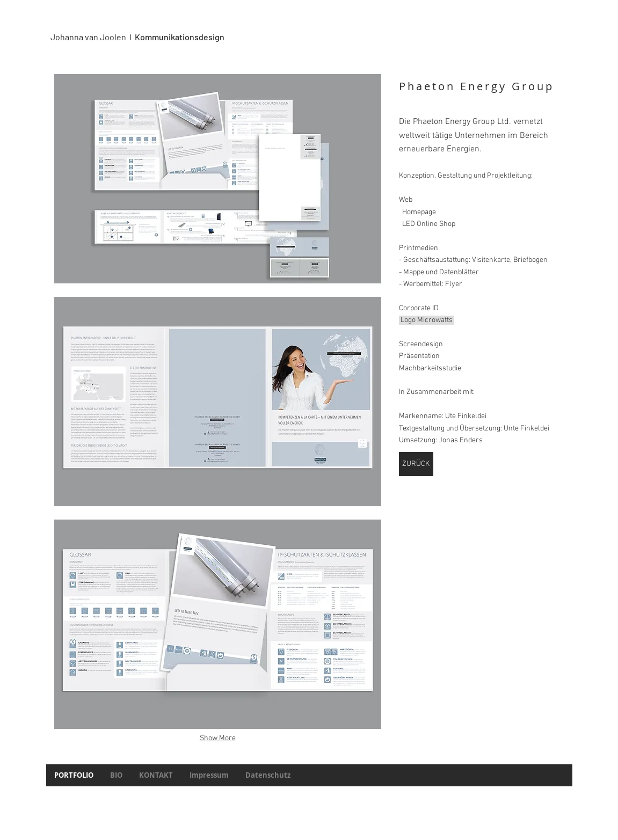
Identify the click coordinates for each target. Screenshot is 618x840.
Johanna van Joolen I (93, 37)
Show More (218, 738)
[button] (218, 179)
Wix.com (358, 798)
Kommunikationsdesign (180, 37)
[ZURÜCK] (416, 464)
